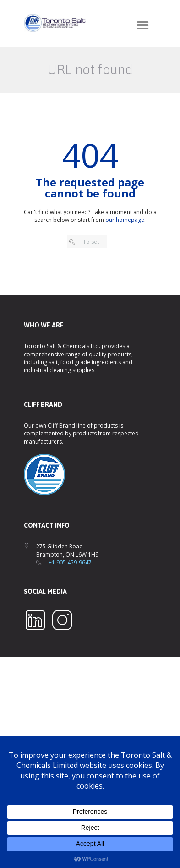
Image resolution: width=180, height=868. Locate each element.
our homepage (125, 220)
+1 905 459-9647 (70, 562)
